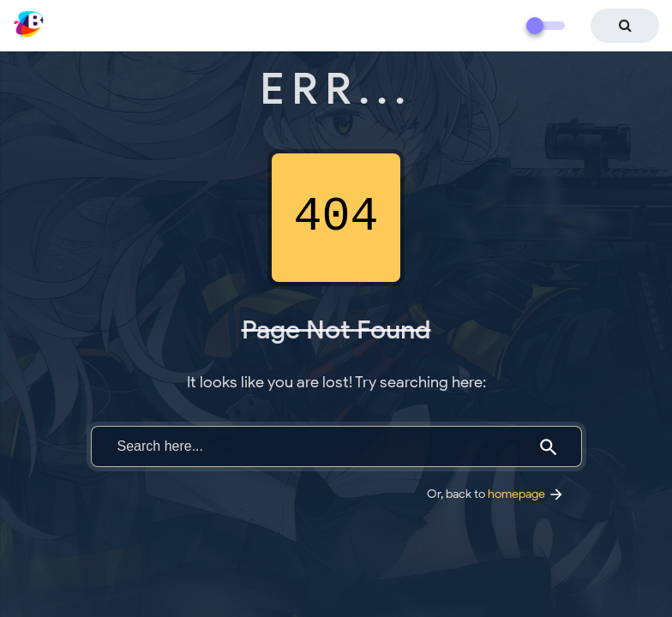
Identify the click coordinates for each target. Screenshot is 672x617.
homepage (526, 494)
